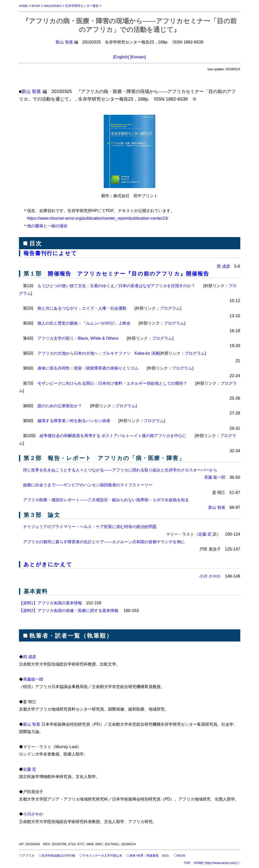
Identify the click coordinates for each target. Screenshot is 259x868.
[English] (121, 57)
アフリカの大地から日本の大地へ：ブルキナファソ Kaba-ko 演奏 (98, 353)
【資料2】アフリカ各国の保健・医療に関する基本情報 (69, 610)
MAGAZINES (56, 6)
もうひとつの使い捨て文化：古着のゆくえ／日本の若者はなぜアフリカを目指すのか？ (116, 285)
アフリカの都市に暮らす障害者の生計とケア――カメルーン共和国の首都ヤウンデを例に (104, 541)
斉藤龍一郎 (33, 678)
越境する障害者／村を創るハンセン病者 (74, 420)
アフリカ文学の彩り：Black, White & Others (78, 338)
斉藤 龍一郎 (215, 477)
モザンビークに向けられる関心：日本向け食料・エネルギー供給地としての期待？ (112, 383)
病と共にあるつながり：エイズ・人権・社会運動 (82, 308)
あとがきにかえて (49, 564)
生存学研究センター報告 (87, 6)
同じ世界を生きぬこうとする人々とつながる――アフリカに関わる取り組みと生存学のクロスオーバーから (120, 469)
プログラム (170, 308)
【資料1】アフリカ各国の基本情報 (50, 602)
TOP (187, 862)
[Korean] (138, 57)
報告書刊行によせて (52, 253)
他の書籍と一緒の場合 (47, 226)
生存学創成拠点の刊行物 (61, 855)
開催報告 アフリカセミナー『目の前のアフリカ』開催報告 (132, 273)
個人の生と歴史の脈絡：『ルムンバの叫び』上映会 (84, 323)
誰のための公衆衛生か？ (60, 405)
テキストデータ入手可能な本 (108, 855)
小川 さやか (210, 575)
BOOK (37, 6)
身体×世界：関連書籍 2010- (158, 855)
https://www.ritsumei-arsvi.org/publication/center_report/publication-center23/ (98, 218)
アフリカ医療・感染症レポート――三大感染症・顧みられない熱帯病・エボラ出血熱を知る (106, 499)
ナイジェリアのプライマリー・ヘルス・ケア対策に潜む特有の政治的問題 (90, 526)
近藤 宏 (205, 534)
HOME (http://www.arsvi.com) (215, 862)
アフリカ (29, 855)
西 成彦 (223, 266)
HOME (24, 6)
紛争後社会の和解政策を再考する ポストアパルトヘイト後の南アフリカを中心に (113, 435)
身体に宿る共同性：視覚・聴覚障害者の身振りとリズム (88, 368)
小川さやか (33, 813)
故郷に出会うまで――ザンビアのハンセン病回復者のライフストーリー (88, 484)
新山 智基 (64, 42)
